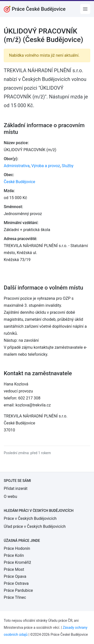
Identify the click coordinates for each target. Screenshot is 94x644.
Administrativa (17, 166)
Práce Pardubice (18, 590)
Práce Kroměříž (17, 562)
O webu (10, 496)
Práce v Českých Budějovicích (30, 518)
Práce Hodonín (17, 548)
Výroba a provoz (46, 166)
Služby (68, 166)
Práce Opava (15, 576)
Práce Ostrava (16, 583)
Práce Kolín (14, 555)
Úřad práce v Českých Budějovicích (35, 526)
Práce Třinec (15, 597)
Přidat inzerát (16, 488)
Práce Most (14, 569)
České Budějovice (19, 182)
